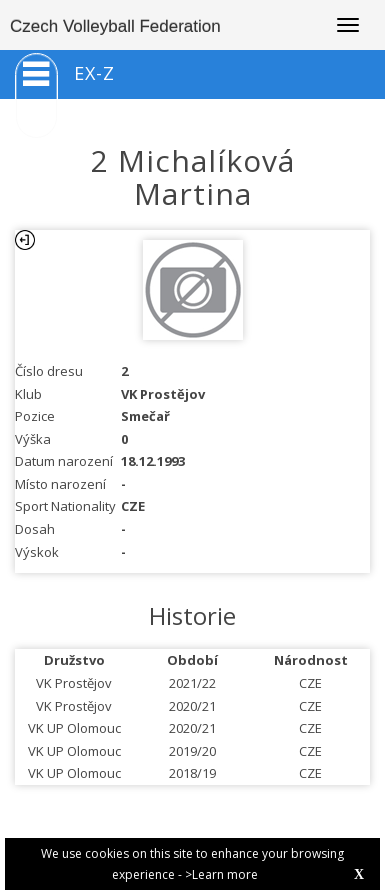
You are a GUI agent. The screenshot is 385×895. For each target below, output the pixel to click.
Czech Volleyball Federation (115, 26)
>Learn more (221, 874)
